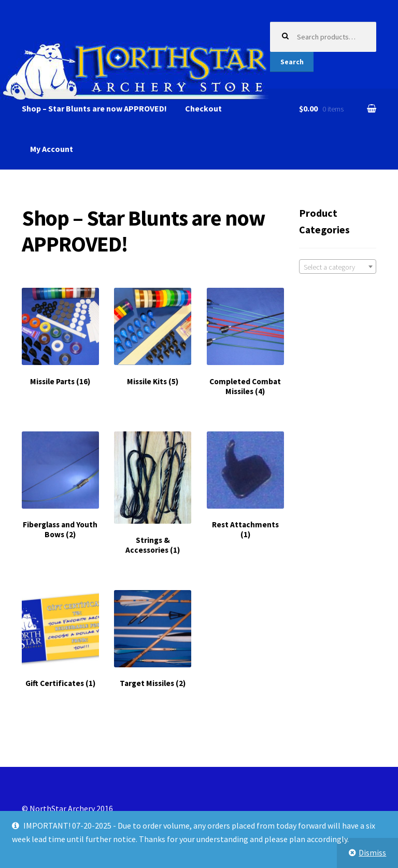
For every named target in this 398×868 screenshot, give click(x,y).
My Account (52, 149)
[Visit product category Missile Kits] (153, 337)
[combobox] (338, 267)
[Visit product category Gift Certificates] (60, 639)
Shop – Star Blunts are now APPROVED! (94, 108)
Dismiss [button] (372, 852)
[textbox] (338, 267)
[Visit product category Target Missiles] (153, 639)
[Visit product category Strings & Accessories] (153, 493)
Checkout (203, 108)
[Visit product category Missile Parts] (60, 337)
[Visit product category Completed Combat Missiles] (245, 342)
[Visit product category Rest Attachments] (245, 486)
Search (292, 62)
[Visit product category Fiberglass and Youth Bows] (60, 486)
